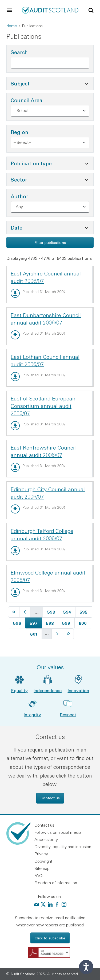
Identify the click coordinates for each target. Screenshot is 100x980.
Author (19, 196)
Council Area (27, 100)
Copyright (43, 861)
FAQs (39, 875)
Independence (48, 690)
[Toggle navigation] (10, 10)
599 (67, 622)
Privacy (41, 854)
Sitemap (42, 868)
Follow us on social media (58, 832)
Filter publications (50, 242)
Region (19, 132)
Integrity (32, 715)
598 (51, 622)
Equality (19, 690)
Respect (68, 715)
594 (68, 611)
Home (12, 26)
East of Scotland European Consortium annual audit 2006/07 (43, 406)
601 (35, 633)
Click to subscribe (50, 938)
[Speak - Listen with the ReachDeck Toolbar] (86, 967)
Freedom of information (56, 883)
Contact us (50, 798)
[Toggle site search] (91, 10)
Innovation (78, 690)
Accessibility (46, 839)
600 (83, 622)
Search (19, 52)
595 (84, 611)
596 (18, 622)
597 (36, 622)
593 (52, 611)
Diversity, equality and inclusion (63, 847)
